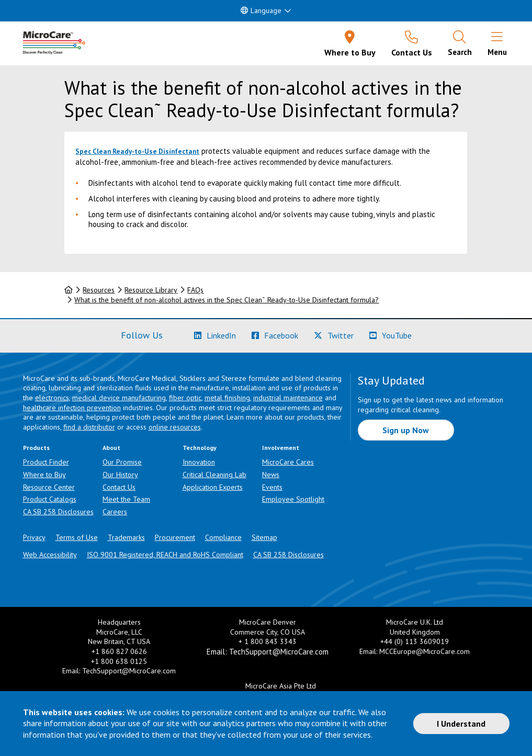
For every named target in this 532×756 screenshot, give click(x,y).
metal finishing (227, 398)
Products (36, 448)
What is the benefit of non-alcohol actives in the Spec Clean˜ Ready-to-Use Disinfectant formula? (227, 300)
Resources (99, 290)
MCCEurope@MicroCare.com (425, 651)
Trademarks (126, 537)
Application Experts (213, 487)
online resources (175, 427)
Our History (120, 475)
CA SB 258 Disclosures (58, 512)
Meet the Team (126, 499)
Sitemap (264, 537)
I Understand (461, 724)
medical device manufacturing (119, 398)
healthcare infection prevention (72, 408)
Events (272, 487)
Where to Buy (44, 475)
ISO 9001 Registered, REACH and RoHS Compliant (165, 555)
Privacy (34, 537)
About (111, 448)
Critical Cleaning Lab (214, 475)
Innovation (199, 462)
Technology (200, 448)
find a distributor (89, 427)
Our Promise (122, 462)
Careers (115, 512)
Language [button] (261, 10)
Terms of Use (77, 537)
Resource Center (49, 487)
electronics (52, 398)
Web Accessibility (50, 555)
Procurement (175, 537)
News (271, 475)
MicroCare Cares (288, 462)
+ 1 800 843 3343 (268, 641)
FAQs (195, 290)
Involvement (281, 448)
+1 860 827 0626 (119, 651)
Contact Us (119, 487)
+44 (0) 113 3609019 (415, 641)
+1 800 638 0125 (119, 661)
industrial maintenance (288, 398)
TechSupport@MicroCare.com (129, 671)
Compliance (223, 537)
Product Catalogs (50, 499)
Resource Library (151, 290)
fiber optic (185, 398)
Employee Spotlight (293, 499)
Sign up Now (406, 430)
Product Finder (46, 462)
